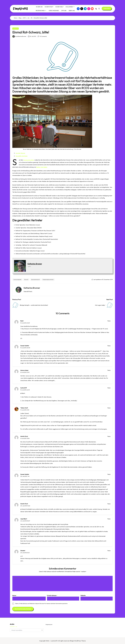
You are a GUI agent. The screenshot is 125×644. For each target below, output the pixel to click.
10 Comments (42, 36)
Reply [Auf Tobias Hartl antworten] (109, 408)
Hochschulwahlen (29, 160)
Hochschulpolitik (17, 280)
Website (83, 595)
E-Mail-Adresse (52, 595)
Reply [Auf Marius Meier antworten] (109, 370)
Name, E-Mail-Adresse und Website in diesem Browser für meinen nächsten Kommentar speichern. (41, 603)
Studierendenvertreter (48, 280)
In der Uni (16, 29)
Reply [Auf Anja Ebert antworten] (109, 519)
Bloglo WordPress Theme (78, 641)
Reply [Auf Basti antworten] (109, 321)
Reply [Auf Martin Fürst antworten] (109, 436)
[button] (107, 8)
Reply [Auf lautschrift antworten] (109, 388)
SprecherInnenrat (35, 280)
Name (15, 595)
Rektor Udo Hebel (42, 167)
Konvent (26, 280)
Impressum (49, 624)
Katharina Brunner (35, 264)
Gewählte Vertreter (22, 156)
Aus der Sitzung (20, 153)
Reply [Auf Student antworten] (109, 551)
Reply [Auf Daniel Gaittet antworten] (109, 346)
